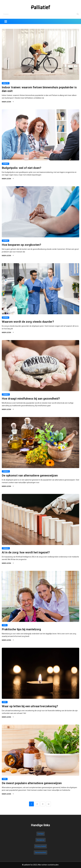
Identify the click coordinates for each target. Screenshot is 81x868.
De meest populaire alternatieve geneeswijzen (32, 783)
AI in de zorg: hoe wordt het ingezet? (26, 552)
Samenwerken (40, 852)
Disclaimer (41, 840)
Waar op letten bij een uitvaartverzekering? (30, 706)
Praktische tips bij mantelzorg (21, 629)
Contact (41, 834)
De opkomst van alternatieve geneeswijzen (30, 476)
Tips (5, 625)
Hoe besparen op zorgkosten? (21, 245)
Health (6, 83)
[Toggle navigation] (6, 21)
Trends (6, 394)
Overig (6, 164)
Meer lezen (8, 102)
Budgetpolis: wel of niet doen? (21, 168)
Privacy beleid (40, 846)
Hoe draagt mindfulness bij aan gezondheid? (31, 399)
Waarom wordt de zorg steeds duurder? (28, 322)
